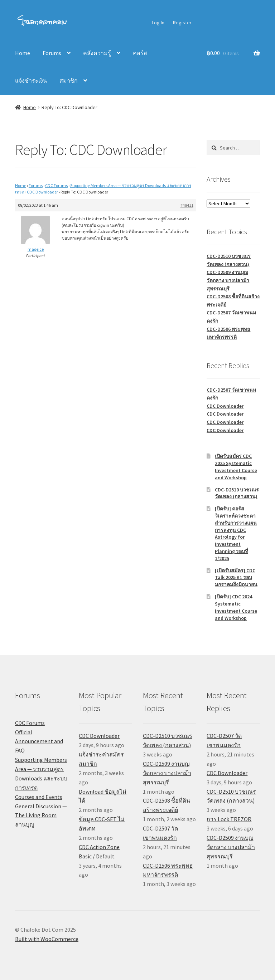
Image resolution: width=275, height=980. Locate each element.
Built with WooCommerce (47, 939)
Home (23, 53)
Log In (158, 23)
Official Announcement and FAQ (39, 741)
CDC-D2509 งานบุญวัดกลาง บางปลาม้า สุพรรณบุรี (228, 280)
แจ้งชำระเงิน (31, 80)
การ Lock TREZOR (229, 819)
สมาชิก (69, 80)
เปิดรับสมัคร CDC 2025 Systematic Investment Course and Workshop (236, 467)
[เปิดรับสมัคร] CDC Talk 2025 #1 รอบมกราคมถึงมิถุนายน (236, 578)
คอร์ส (140, 53)
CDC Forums (56, 185)
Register (182, 23)
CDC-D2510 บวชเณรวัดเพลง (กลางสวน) (237, 493)
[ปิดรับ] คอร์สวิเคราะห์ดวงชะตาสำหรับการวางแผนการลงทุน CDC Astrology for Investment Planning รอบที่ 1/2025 (236, 533)
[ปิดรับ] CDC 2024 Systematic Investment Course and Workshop (236, 607)
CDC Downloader (42, 192)
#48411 (187, 205)
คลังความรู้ (97, 53)
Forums (52, 53)
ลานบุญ (25, 824)
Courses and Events (39, 797)
